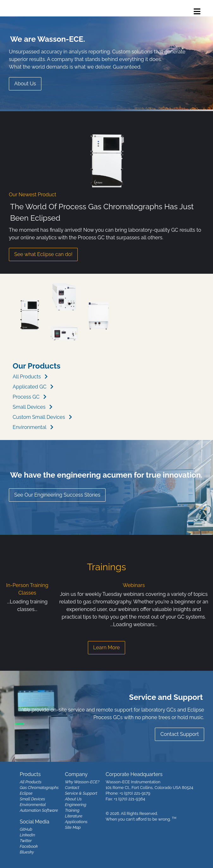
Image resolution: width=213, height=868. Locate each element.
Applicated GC (30, 387)
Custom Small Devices (39, 417)
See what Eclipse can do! (43, 254)
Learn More (106, 648)
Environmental (30, 427)
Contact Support (180, 734)
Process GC (26, 397)
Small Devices (29, 407)
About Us (25, 84)
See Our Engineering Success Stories (57, 495)
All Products (27, 377)
